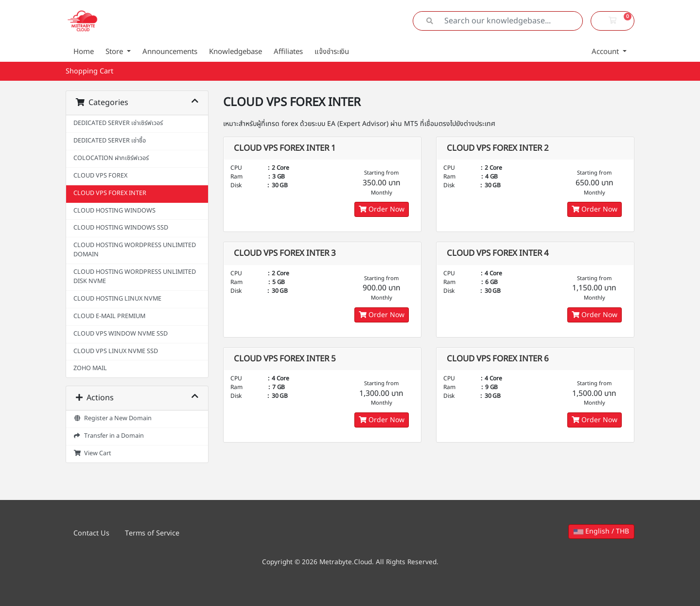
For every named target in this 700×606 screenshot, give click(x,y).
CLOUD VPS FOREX (100, 176)
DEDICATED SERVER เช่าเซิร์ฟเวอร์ (118, 123)
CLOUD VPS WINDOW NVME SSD (121, 334)
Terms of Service (152, 533)
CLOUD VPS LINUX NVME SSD (116, 351)
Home (84, 52)
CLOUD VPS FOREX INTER (110, 193)
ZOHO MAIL (90, 368)
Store (115, 52)
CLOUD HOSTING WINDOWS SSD (121, 228)
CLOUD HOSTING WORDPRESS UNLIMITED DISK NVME (135, 277)
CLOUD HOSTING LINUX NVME (117, 299)
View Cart (92, 454)
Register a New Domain (113, 419)
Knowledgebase (236, 52)
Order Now (382, 209)
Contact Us (91, 533)
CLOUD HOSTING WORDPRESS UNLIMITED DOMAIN (135, 250)
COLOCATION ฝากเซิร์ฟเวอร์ (111, 158)
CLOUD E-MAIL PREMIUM (109, 316)
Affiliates (288, 52)
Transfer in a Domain (109, 436)
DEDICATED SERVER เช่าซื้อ (110, 141)
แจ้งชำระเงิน (332, 52)
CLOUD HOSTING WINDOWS (114, 211)
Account (606, 52)
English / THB (601, 531)
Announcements (170, 52)
